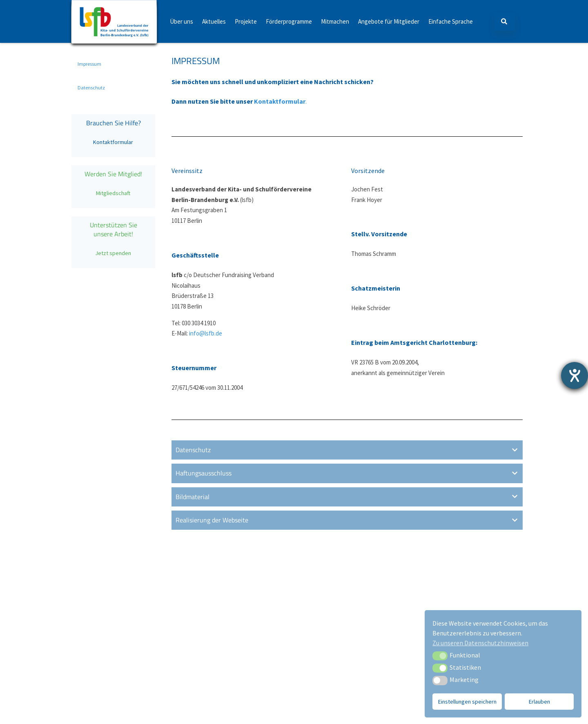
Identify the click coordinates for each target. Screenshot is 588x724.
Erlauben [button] (539, 702)
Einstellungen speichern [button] (467, 702)
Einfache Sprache (451, 21)
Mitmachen (335, 21)
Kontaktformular (113, 142)
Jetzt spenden (113, 253)
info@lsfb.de (206, 333)
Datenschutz (91, 88)
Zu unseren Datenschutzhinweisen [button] (480, 643)
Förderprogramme (289, 21)
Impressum (89, 64)
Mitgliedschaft (113, 193)
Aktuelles (214, 21)
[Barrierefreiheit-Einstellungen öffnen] (575, 375)
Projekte (246, 21)
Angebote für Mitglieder (389, 21)
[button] (440, 656)
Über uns (182, 21)
